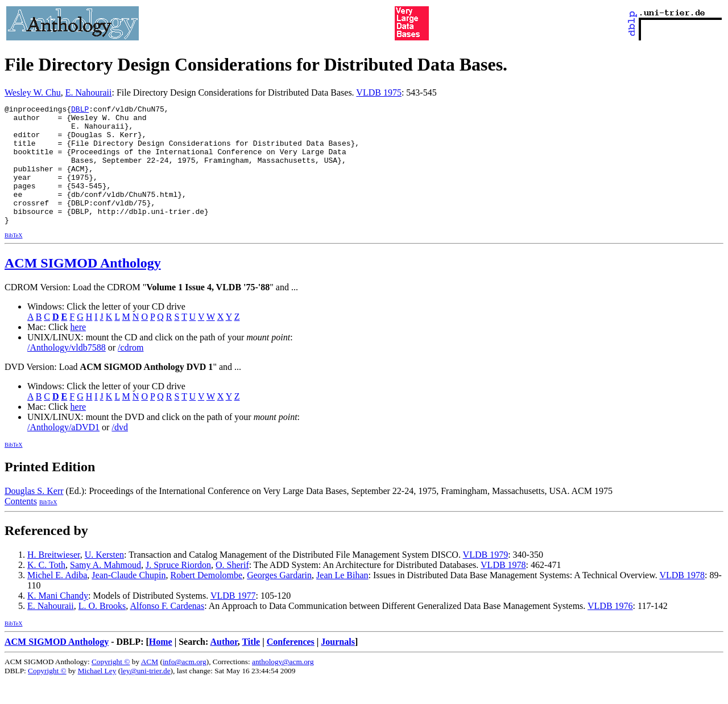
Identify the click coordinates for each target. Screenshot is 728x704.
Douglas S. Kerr (34, 515)
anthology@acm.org (283, 686)
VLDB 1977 (233, 619)
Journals (338, 666)
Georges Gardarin (279, 599)
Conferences (291, 666)
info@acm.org (185, 686)
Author (224, 666)
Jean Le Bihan (342, 599)
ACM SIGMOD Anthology (83, 287)
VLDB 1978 (503, 589)
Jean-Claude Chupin (129, 599)
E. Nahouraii (89, 92)
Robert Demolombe (207, 599)
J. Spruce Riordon (178, 589)
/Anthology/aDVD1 (63, 451)
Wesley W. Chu (33, 92)
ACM (150, 686)
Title (251, 666)
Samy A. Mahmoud (106, 589)
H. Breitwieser (54, 579)
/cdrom (131, 371)
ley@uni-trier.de (145, 695)
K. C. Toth (46, 589)
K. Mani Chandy (58, 619)
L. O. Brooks (102, 630)
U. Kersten (104, 579)
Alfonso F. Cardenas (167, 630)
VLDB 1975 (379, 92)
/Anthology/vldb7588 (67, 371)
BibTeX (14, 259)
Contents (21, 525)
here (78, 351)
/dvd (119, 451)
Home (161, 666)
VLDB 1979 (486, 579)
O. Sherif (232, 589)
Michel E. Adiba (57, 599)
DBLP (80, 110)
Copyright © (111, 686)
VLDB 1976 (610, 630)
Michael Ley (97, 695)
